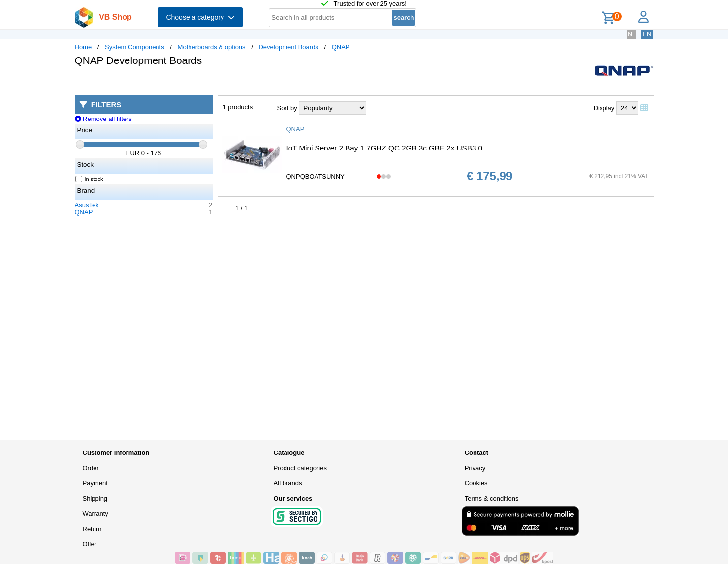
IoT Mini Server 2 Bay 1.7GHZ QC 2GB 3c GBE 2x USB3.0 (385, 148)
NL (632, 34)
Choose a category (200, 17)
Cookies (476, 483)
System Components (135, 47)
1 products (238, 107)
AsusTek (87, 205)
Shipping (95, 498)
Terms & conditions (492, 498)
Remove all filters (103, 119)
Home (83, 47)
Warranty (95, 514)
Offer (90, 544)
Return (92, 529)
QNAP (341, 47)
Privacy (475, 468)
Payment (95, 483)
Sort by (287, 108)
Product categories (300, 468)
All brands (288, 483)
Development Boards (288, 47)
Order (91, 468)
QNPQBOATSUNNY (316, 176)
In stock (90, 179)
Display (604, 108)
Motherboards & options (212, 47)
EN (647, 34)
